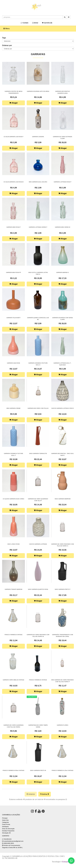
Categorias (5, 822)
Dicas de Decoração (8, 829)
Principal (5, 818)
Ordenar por (7, 45)
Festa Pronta (6, 824)
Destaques (5, 827)
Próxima (45, 794)
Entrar (35, 23)
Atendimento (7, 839)
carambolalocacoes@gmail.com (14, 841)
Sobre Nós (5, 820)
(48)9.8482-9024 (9, 843)
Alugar (13, 103)
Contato (25, 23)
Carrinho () (47, 23)
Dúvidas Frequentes (8, 831)
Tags (4, 38)
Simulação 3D (6, 833)
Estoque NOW (67, 862)
